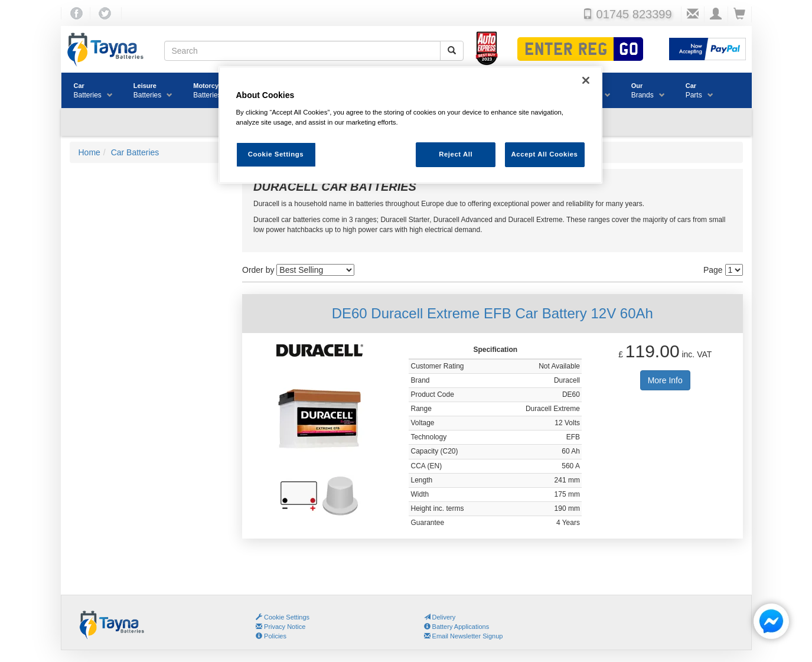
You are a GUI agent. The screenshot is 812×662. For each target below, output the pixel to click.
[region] (410, 125)
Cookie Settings (287, 617)
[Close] (586, 80)
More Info (665, 380)
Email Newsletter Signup (464, 636)
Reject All (456, 154)
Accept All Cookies (545, 154)
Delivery (440, 617)
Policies (271, 636)
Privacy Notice (281, 627)
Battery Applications (457, 627)
